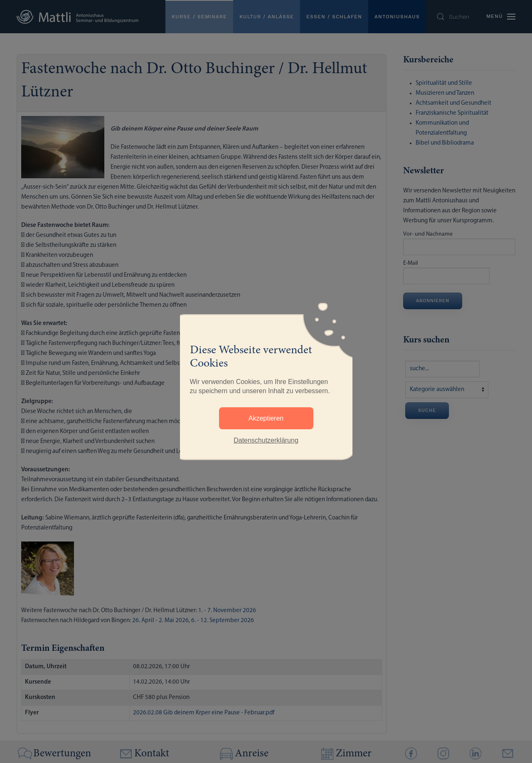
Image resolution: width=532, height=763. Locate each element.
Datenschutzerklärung (266, 440)
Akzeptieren (266, 418)
